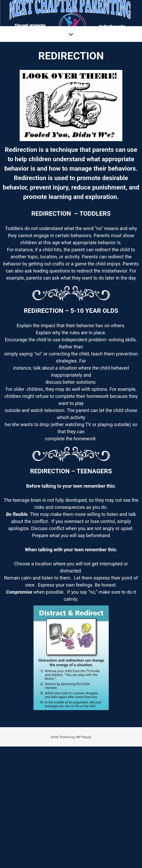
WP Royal (83, 737)
